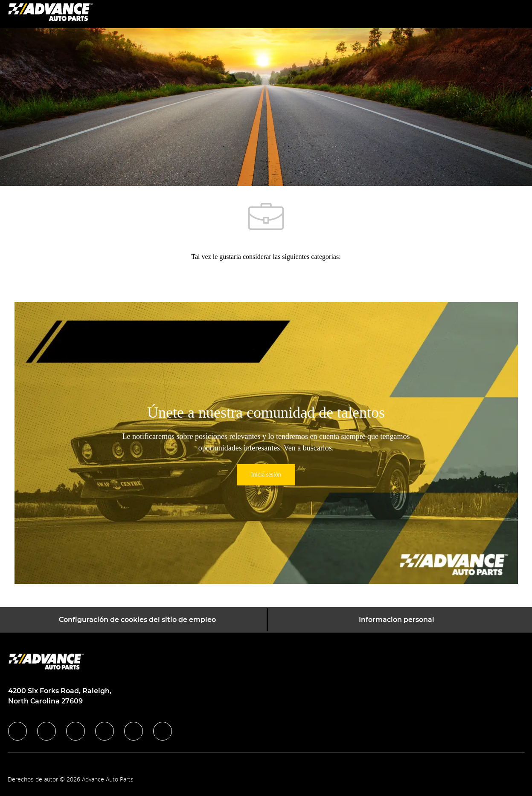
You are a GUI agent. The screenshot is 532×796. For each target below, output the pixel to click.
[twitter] (76, 731)
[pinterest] (163, 731)
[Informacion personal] (397, 620)
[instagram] (105, 731)
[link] (266, 475)
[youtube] (134, 731)
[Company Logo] (50, 13)
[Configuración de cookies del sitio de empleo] (137, 620)
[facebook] (17, 731)
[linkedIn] (47, 731)
